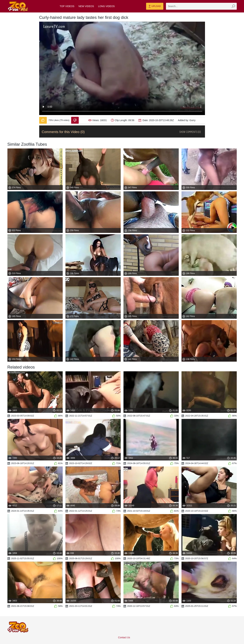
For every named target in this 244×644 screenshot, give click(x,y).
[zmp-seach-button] (233, 6)
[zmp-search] (201, 6)
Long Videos (106, 6)
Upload (155, 6)
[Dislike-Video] (75, 120)
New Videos (86, 6)
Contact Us (124, 637)
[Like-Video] (43, 120)
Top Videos (67, 6)
